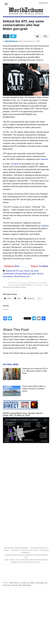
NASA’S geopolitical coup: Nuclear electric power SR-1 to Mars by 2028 (23, 414)
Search (44, 3)
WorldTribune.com (22, 276)
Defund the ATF (12, 271)
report (16, 164)
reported (44, 159)
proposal (45, 226)
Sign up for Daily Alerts (30, 550)
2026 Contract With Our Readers (16, 548)
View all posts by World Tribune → (15, 287)
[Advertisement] (23, 473)
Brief (17, 266)
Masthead (15, 550)
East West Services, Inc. (39, 548)
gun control (25, 271)
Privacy (7, 550)
